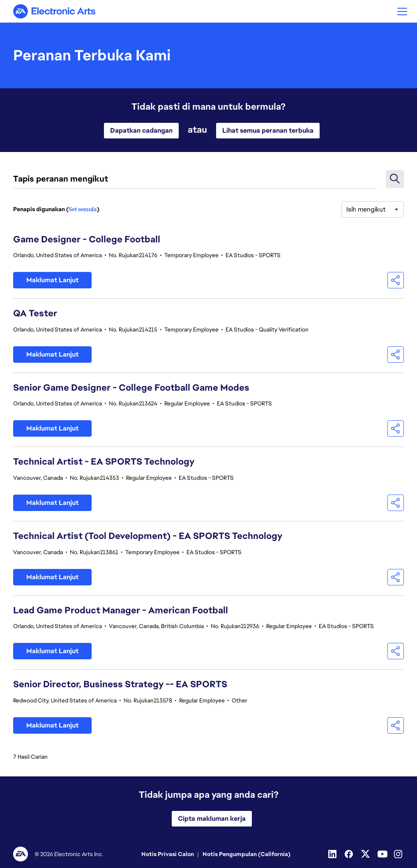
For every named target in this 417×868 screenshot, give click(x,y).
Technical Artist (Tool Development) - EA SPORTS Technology (148, 536)
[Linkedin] (333, 854)
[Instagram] (399, 854)
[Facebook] (350, 854)
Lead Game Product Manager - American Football (121, 610)
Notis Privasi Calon (168, 854)
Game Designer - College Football (87, 239)
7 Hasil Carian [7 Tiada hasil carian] (30, 757)
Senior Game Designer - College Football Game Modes (131, 388)
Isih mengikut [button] (366, 209)
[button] (402, 11)
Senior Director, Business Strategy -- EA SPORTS (120, 684)
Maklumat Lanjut (52, 280)
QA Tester (35, 313)
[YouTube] (382, 854)
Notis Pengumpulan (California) (247, 854)
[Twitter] (366, 854)
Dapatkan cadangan (141, 130)
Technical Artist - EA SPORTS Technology (104, 462)
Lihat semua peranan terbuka (268, 130)
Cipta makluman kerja (212, 818)
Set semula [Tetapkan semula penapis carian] (83, 209)
